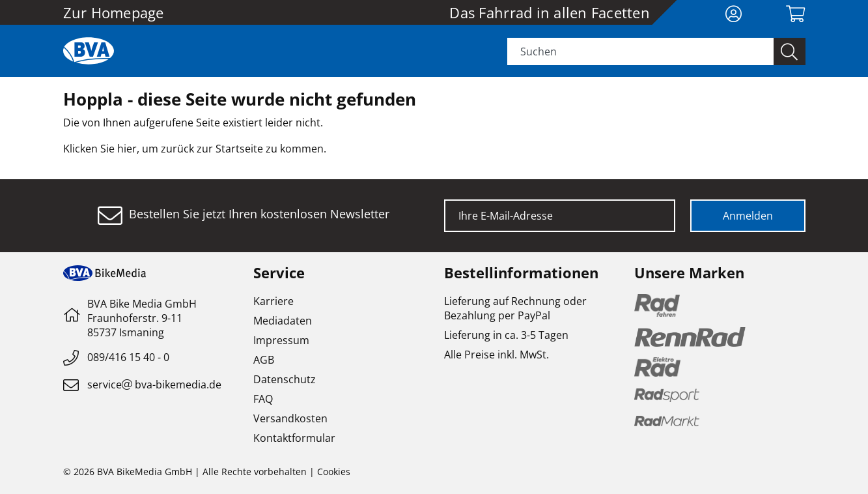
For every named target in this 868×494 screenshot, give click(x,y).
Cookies (334, 472)
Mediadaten (283, 321)
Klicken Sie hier (100, 149)
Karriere (273, 301)
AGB (264, 360)
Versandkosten (290, 418)
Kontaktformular (294, 438)
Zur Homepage (114, 12)
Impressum (281, 340)
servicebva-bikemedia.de (154, 385)
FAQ (263, 399)
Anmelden (748, 216)
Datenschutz (285, 379)
